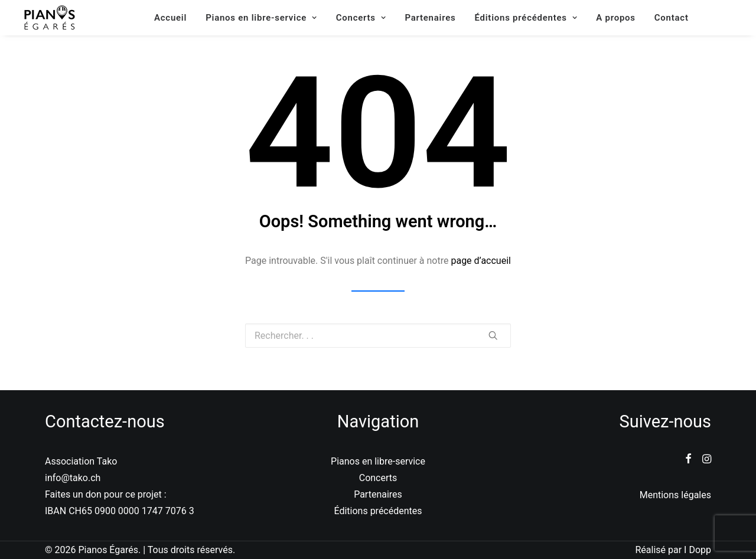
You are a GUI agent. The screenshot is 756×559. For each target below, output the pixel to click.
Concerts (361, 18)
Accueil (170, 18)
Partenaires (430, 18)
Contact (672, 18)
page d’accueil (481, 261)
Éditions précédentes (526, 18)
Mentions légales (675, 495)
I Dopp (698, 550)
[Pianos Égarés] (50, 18)
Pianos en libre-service (261, 18)
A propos (616, 18)
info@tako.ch (73, 478)
